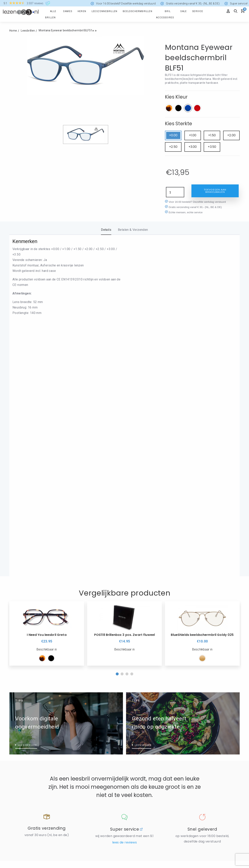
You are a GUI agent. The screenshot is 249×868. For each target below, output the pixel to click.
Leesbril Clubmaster (139, 762)
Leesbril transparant (81, 709)
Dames (68, 11)
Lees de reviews (124, 600)
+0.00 (173, 135)
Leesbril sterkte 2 (195, 746)
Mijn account (18, 663)
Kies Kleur (176, 97)
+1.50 (212, 135)
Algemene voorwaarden (142, 663)
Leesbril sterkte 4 (195, 778)
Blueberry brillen (78, 762)
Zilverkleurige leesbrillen (83, 725)
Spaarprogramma (21, 655)
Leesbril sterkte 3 (195, 762)
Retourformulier (20, 647)
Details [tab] (106, 230)
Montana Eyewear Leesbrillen (145, 717)
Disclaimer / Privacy (81, 663)
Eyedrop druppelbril (80, 778)
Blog (129, 671)
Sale (184, 11)
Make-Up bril (134, 786)
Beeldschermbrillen (138, 11)
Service (198, 11)
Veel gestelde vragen (23, 671)
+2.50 (173, 147)
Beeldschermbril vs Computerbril (31, 722)
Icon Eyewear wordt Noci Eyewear (148, 709)
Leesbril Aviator (136, 754)
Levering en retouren (81, 671)
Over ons (134, 639)
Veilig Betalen (77, 647)
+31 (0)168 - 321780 (140, 830)
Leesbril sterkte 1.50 (197, 738)
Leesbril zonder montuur (142, 778)
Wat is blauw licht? (22, 770)
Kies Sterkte (179, 124)
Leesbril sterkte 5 (195, 794)
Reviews (132, 655)
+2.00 (231, 135)
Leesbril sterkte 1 (195, 730)
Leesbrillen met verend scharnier (31, 730)
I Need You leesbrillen (82, 802)
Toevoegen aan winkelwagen (215, 191)
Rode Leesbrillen (78, 717)
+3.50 (212, 147)
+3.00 (193, 147)
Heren (82, 11)
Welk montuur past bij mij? (143, 794)
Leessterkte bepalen (197, 801)
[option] (47, 391)
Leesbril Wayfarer (137, 770)
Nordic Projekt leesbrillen (142, 725)
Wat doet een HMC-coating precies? (34, 762)
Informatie (77, 639)
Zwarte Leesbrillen (80, 733)
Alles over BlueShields (82, 754)
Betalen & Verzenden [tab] (133, 230)
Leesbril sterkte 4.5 (196, 786)
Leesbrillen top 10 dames (26, 738)
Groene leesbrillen (21, 799)
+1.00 (193, 135)
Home (13, 31)
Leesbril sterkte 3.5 (196, 770)
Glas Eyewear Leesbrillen (84, 794)
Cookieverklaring (79, 655)
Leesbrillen (28, 31)
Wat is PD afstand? (22, 778)
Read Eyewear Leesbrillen (142, 733)
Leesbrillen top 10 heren (25, 746)
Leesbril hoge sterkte (198, 722)
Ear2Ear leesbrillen (80, 770)
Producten (18, 639)
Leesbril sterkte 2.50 (197, 754)
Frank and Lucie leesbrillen (85, 786)
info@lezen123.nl (138, 835)
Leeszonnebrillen (104, 11)
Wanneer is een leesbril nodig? (30, 754)
